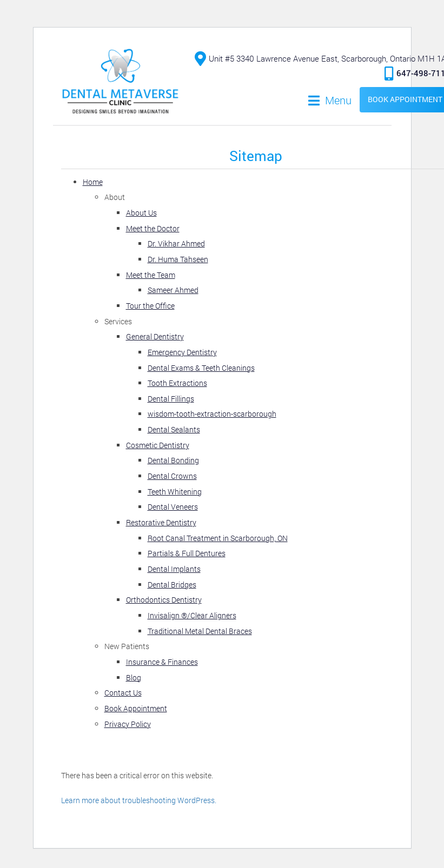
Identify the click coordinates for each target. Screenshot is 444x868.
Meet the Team (151, 275)
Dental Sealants (174, 429)
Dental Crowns (172, 476)
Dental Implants (174, 569)
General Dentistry (155, 336)
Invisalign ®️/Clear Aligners (192, 615)
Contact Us (123, 693)
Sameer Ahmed (173, 290)
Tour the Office (150, 306)
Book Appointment (136, 708)
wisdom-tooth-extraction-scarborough (212, 414)
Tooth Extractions (177, 383)
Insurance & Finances (162, 662)
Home (93, 182)
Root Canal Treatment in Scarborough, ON (218, 538)
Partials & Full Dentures (187, 553)
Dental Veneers (173, 507)
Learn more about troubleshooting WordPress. (139, 800)
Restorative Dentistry (161, 522)
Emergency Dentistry (182, 352)
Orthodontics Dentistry (164, 600)
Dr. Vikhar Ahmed (176, 243)
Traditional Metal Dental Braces (200, 631)
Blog (134, 677)
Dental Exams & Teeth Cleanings (201, 368)
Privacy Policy (128, 724)
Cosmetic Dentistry (158, 445)
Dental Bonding (173, 460)
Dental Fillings (171, 399)
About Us (141, 213)
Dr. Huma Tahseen (178, 259)
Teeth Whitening (175, 492)
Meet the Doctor (153, 228)
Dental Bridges (172, 585)
